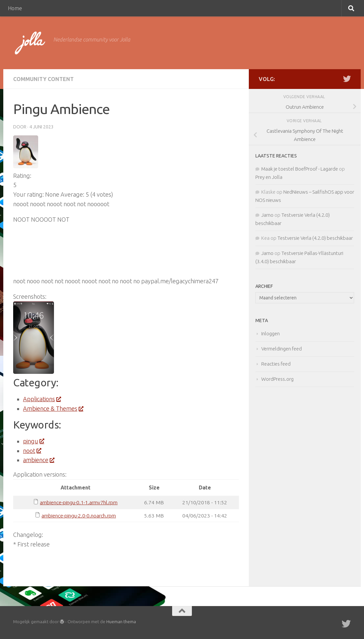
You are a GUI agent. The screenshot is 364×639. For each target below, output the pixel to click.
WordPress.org (277, 379)
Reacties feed (276, 364)
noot (32, 451)
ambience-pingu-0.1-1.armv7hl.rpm (79, 502)
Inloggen (271, 333)
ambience (39, 460)
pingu (33, 441)
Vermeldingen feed (282, 349)
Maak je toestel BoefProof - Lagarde (300, 169)
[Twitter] (347, 79)
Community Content (43, 79)
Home (15, 8)
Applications (42, 399)
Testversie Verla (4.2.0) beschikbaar (315, 238)
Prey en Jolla (269, 177)
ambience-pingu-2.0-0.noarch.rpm (79, 515)
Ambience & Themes (53, 408)
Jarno (267, 215)
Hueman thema (121, 622)
